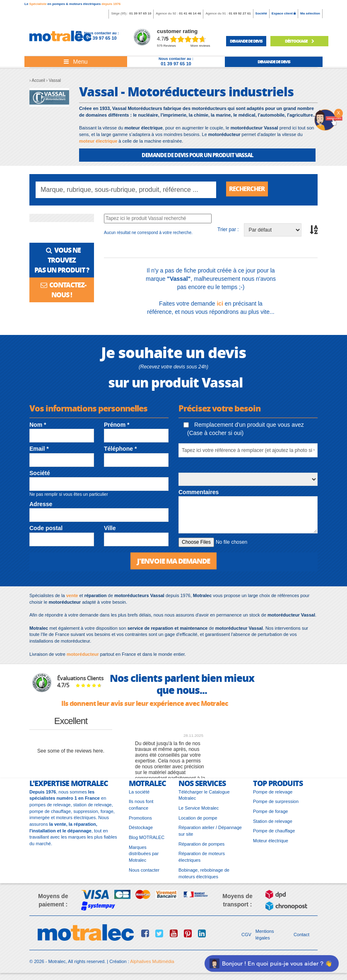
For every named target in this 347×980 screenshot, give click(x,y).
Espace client (284, 13)
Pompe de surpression (276, 804)
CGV (246, 937)
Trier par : (228, 232)
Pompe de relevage (273, 794)
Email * (39, 451)
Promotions (140, 820)
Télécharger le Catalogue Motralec (204, 798)
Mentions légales (265, 937)
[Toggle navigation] (76, 62)
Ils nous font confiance (141, 808)
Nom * (38, 427)
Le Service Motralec (199, 810)
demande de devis (246, 41)
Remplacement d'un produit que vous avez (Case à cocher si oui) (244, 431)
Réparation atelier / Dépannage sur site (210, 834)
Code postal (46, 530)
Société (261, 13)
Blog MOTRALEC (147, 840)
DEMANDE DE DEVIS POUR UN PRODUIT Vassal (198, 155)
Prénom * (117, 427)
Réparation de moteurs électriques (202, 860)
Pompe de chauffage (274, 834)
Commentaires (199, 494)
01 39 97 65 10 (140, 13)
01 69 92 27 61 (240, 13)
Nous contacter (144, 872)
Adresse (41, 506)
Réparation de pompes (201, 846)
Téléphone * (120, 451)
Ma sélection (310, 13)
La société (139, 794)
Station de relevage (273, 824)
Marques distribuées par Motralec (144, 856)
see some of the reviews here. (71, 754)
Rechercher (249, 190)
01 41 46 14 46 (190, 13)
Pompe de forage (270, 814)
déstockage (299, 41)
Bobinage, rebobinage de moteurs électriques (204, 876)
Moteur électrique (271, 844)
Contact (301, 937)
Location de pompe (198, 820)
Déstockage (141, 830)
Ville (110, 530)
